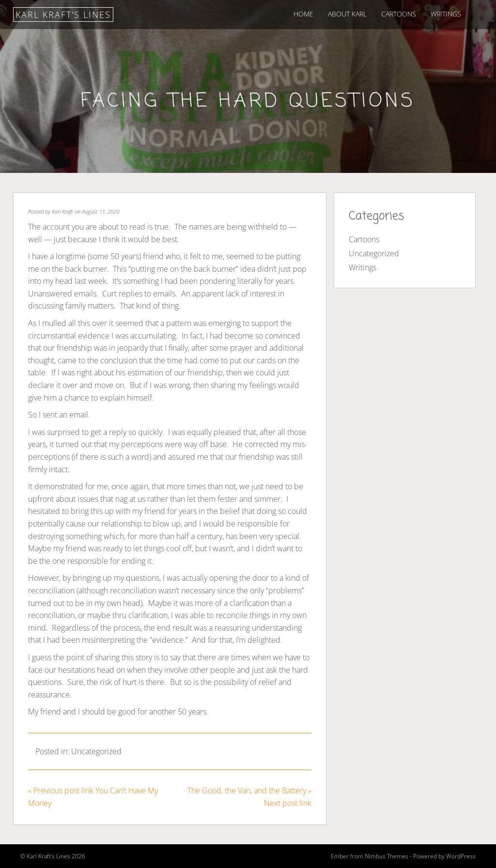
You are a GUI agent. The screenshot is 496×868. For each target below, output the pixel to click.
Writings (446, 14)
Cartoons (399, 14)
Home (303, 14)
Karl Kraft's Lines (63, 15)
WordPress (461, 856)
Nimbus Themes (387, 856)
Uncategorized (96, 751)
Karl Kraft (62, 211)
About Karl (347, 14)
